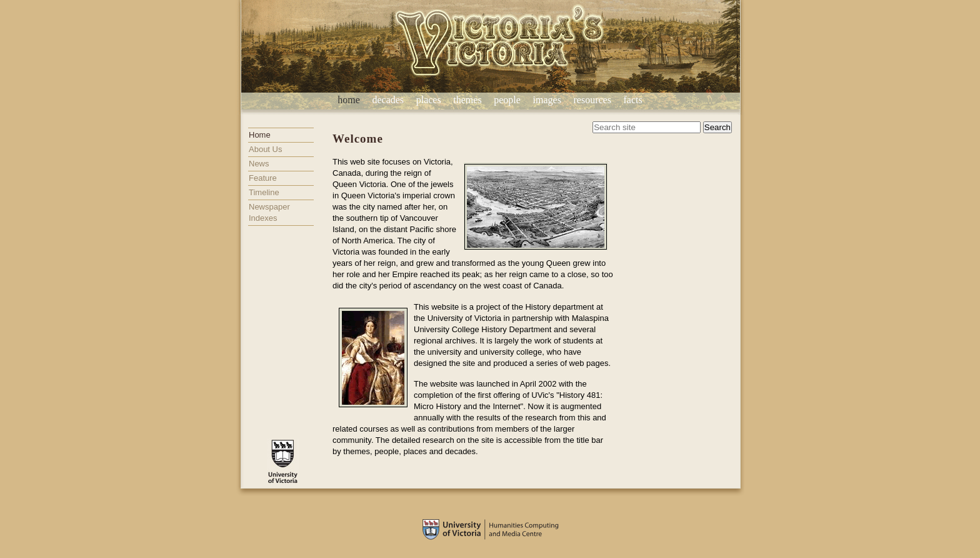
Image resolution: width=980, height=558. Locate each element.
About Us (265, 149)
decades (388, 100)
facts (633, 100)
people (507, 100)
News (259, 164)
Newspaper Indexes (269, 212)
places (429, 100)
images (547, 100)
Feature (263, 178)
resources (592, 100)
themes (467, 100)
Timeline (264, 192)
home (349, 100)
